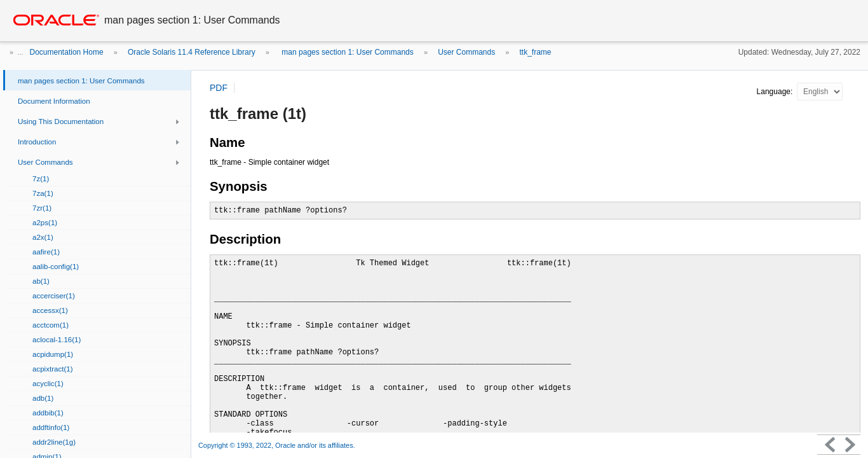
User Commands (466, 52)
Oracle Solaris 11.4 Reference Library (192, 52)
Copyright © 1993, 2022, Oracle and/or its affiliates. (278, 445)
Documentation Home (67, 52)
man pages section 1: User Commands (347, 52)
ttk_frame (536, 52)
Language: (776, 92)
